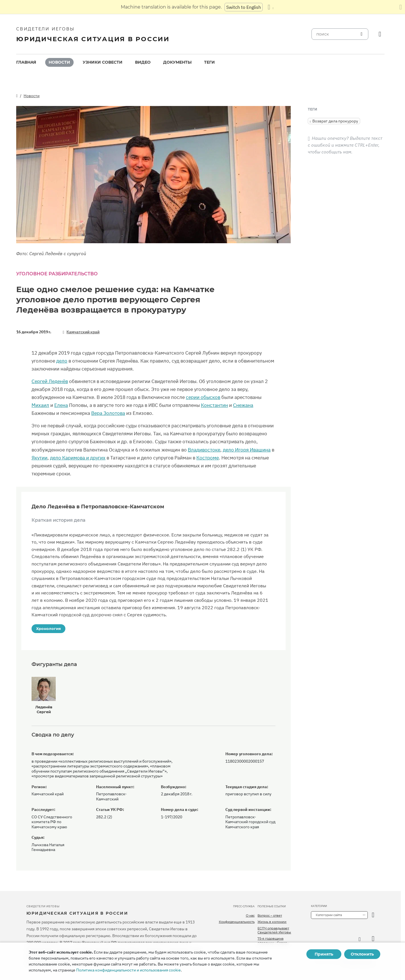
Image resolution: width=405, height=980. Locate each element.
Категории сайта (329, 915)
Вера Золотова (108, 413)
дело (62, 361)
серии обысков (203, 397)
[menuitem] (26, 62)
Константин (214, 405)
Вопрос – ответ (270, 916)
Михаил (40, 405)
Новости (59, 62)
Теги (209, 62)
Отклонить (362, 954)
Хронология (48, 629)
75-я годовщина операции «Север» (273, 941)
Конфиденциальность (237, 922)
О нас (250, 916)
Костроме (208, 458)
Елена (61, 405)
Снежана (243, 405)
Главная (26, 62)
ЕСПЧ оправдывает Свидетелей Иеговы (274, 930)
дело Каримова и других (78, 458)
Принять (324, 954)
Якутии (40, 458)
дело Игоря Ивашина (247, 450)
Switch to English (244, 7)
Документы (177, 62)
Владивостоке (204, 450)
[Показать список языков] (271, 7)
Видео (143, 62)
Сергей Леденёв (50, 381)
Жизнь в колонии (272, 922)
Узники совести (103, 62)
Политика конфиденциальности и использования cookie (128, 970)
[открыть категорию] (373, 915)
